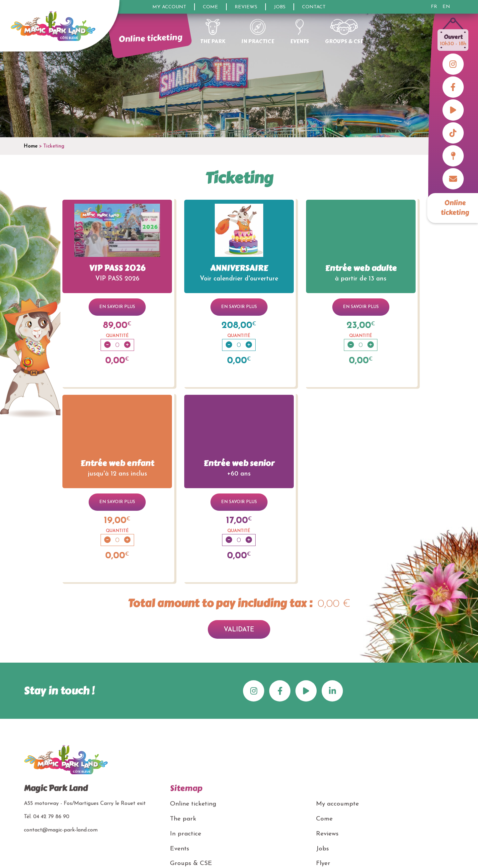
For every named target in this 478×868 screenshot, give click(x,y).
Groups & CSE (191, 864)
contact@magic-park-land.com (61, 830)
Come (210, 7)
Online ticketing (455, 208)
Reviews (246, 7)
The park (183, 819)
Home (31, 146)
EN (446, 7)
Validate (239, 630)
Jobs (280, 7)
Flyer (323, 864)
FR (434, 7)
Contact (314, 7)
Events (180, 849)
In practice (186, 834)
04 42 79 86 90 (51, 817)
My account (169, 7)
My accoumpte (337, 804)
